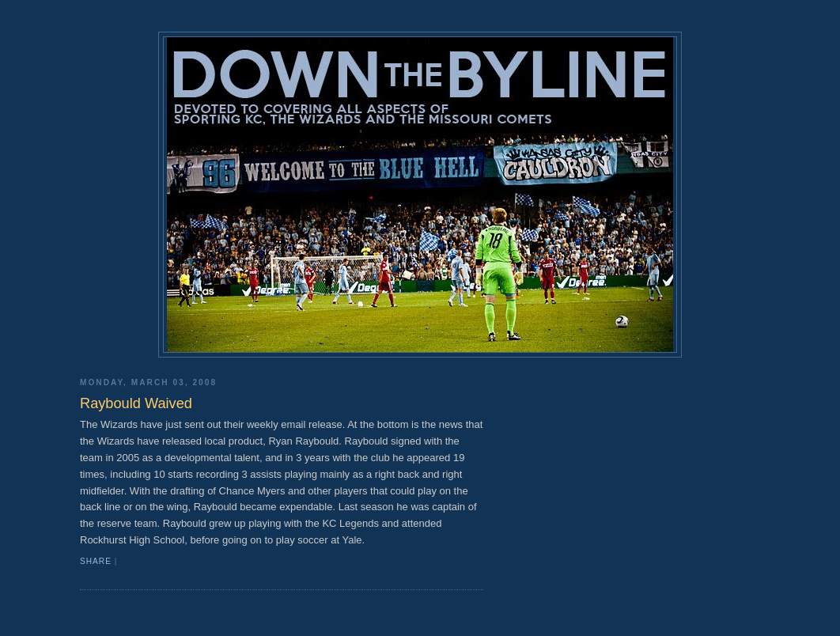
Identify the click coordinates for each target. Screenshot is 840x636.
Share (96, 561)
